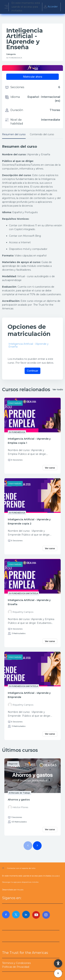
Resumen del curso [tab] (14, 134)
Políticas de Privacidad (16, 967)
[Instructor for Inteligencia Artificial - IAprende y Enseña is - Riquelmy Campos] (21, 612)
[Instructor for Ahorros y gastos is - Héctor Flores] (18, 807)
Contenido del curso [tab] (42, 134)
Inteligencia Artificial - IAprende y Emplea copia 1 (29, 441)
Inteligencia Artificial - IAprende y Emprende (29, 695)
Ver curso (50, 468)
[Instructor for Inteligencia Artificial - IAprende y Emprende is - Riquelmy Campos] (21, 705)
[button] (58, 963)
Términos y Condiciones (16, 963)
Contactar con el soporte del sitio (21, 868)
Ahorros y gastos (19, 800)
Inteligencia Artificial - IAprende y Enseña (29, 345)
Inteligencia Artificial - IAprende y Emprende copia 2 (29, 522)
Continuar (32, 371)
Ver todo (58, 389)
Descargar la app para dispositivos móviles (20, 882)
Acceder (51, 7)
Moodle (20, 890)
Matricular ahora (33, 77)
